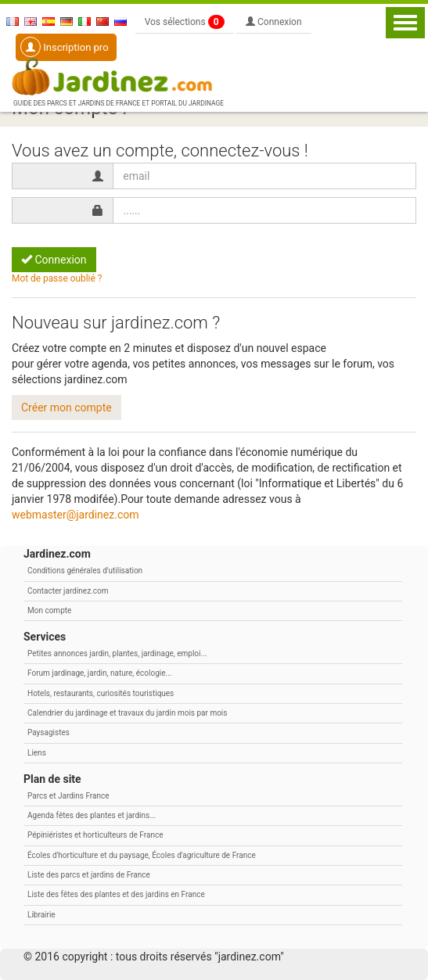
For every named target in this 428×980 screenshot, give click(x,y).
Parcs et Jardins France (68, 796)
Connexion (274, 22)
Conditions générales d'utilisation (85, 571)
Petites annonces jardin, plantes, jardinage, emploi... (117, 653)
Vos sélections (185, 22)
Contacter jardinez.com (68, 591)
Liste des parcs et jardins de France (89, 875)
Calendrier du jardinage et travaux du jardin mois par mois (127, 713)
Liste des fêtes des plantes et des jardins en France (116, 894)
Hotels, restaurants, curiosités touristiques (101, 693)
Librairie (41, 915)
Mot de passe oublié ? (57, 278)
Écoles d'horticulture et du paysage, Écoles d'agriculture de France (142, 855)
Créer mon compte (67, 407)
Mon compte (49, 610)
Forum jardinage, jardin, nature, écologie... (99, 673)
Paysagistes (49, 732)
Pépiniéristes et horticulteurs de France (95, 835)
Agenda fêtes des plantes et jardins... (92, 815)
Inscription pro (65, 47)
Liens (37, 753)
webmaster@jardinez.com (76, 515)
